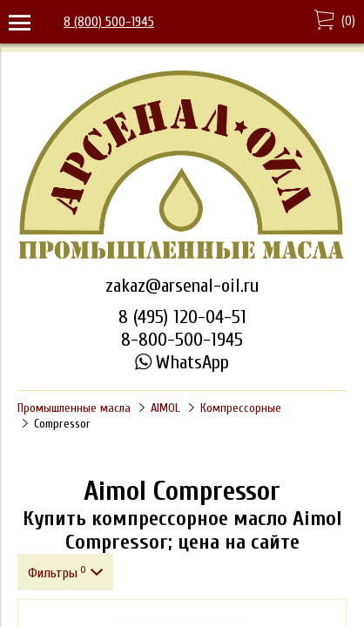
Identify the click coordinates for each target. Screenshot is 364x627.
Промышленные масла (74, 408)
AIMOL (165, 408)
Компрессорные (241, 408)
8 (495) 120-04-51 (182, 317)
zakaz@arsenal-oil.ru (182, 286)
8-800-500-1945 (182, 340)
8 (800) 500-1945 (109, 22)
